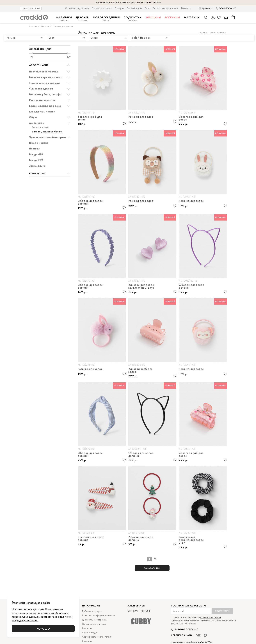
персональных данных (211, 617)
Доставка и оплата (102, 8)
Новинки (35, 139)
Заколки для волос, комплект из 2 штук (142, 286)
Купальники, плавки (42, 102)
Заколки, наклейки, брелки (47, 122)
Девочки (83, 19)
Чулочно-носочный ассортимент (50, 128)
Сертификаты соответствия (97, 637)
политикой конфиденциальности (220, 621)
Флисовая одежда (41, 79)
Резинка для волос (141, 117)
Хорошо (43, 629)
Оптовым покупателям (77, 8)
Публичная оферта (92, 611)
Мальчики (64, 19)
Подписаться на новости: (188, 606)
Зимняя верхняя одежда (44, 74)
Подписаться (222, 611)
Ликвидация (37, 157)
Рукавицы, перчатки (42, 91)
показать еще (152, 568)
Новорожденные (106, 19)
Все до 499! (36, 145)
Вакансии (87, 628)
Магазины (192, 17)
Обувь (33, 108)
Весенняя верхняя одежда (46, 68)
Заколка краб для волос (90, 118)
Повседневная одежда (44, 62)
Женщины (153, 17)
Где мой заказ (134, 8)
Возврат (119, 8)
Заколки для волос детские (90, 538)
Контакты (186, 8)
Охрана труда (90, 633)
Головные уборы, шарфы (45, 85)
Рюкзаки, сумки (40, 118)
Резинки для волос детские (141, 538)
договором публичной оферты (187, 621)
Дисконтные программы (165, 8)
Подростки (133, 19)
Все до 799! (36, 151)
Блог (147, 8)
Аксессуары (37, 114)
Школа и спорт (39, 134)
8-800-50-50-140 (227, 8)
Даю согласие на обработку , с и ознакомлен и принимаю (203, 621)
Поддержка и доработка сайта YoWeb (192, 642)
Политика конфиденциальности (99, 615)
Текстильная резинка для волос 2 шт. (191, 540)
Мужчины (172, 17)
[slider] (33, 44)
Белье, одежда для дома (45, 97)
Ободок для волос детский (90, 202)
